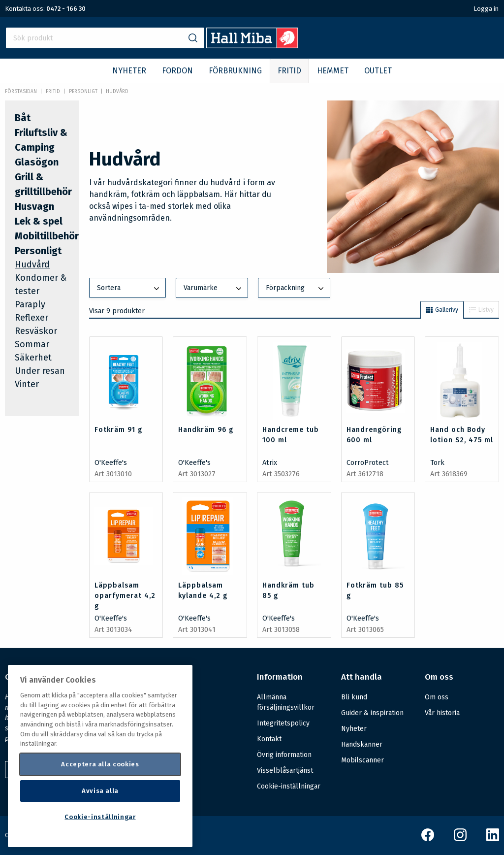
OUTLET (378, 71)
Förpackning (296, 289)
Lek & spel (39, 221)
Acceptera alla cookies (100, 764)
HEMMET (333, 71)
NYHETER (129, 71)
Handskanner (362, 744)
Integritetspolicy (283, 723)
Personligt (83, 92)
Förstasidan (21, 92)
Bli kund (354, 697)
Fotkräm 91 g (118, 430)
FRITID (289, 71)
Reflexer (31, 318)
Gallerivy (442, 310)
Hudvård (117, 92)
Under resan (40, 371)
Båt (23, 118)
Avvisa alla (100, 791)
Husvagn (34, 206)
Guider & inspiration (372, 713)
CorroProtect (368, 463)
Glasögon (37, 162)
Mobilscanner (362, 760)
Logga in (486, 9)
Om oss (437, 697)
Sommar (32, 344)
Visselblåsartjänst (285, 771)
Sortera (129, 289)
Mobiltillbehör (47, 236)
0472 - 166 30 (66, 9)
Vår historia (442, 713)
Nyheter (354, 729)
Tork (437, 463)
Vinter (27, 384)
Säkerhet (33, 358)
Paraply (30, 304)
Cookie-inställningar (289, 787)
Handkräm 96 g (206, 430)
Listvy (481, 310)
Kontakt (269, 739)
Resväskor (36, 331)
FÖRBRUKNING (235, 71)
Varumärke (214, 289)
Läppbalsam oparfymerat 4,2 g (125, 596)
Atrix (270, 463)
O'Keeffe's (111, 463)
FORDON (177, 71)
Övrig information (284, 755)
